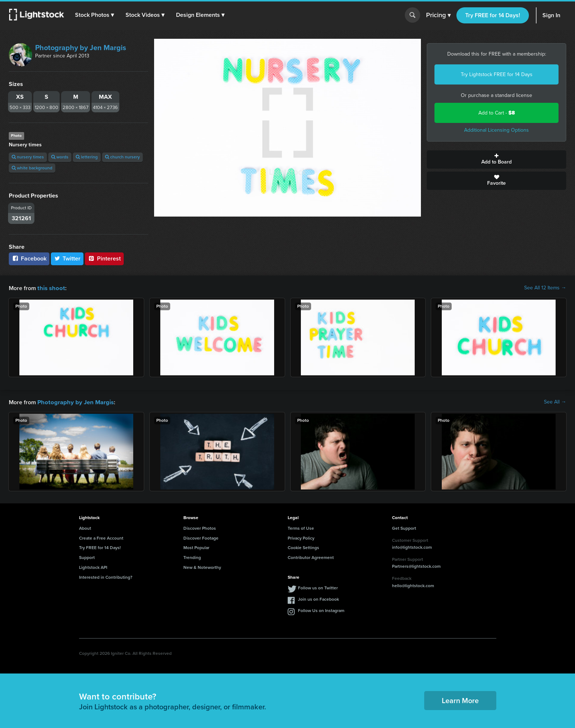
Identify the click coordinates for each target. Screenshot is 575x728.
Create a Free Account (101, 537)
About (85, 528)
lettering (87, 157)
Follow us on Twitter (318, 587)
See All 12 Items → (545, 288)
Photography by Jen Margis (81, 48)
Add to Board (496, 160)
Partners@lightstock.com (416, 566)
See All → (555, 402)
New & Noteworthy (202, 567)
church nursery (122, 157)
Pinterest (104, 258)
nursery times (28, 157)
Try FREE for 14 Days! (493, 15)
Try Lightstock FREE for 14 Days (497, 74)
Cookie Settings (303, 547)
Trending (192, 557)
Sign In (551, 15)
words (60, 157)
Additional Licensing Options (496, 130)
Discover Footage (201, 537)
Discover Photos (200, 528)
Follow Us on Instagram (321, 610)
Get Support (404, 528)
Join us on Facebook (318, 598)
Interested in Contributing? (106, 577)
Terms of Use (301, 528)
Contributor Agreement (311, 557)
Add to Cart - (497, 113)
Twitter (67, 258)
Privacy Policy (301, 537)
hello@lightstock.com (413, 585)
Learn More (460, 700)
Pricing (438, 15)
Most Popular (196, 547)
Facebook (29, 258)
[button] (95, 15)
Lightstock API (93, 567)
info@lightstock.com (412, 547)
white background (32, 168)
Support (87, 557)
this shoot (50, 288)
